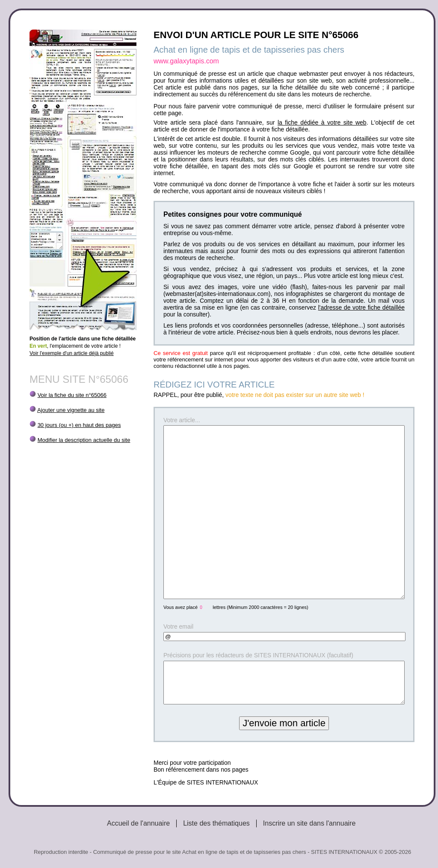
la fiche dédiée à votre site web (322, 122)
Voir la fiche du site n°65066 (72, 395)
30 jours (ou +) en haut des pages (79, 425)
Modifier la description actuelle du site (84, 440)
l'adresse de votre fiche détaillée (361, 307)
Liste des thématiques (216, 823)
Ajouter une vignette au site (71, 410)
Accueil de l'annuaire (138, 823)
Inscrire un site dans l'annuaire (309, 823)
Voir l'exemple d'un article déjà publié (72, 353)
